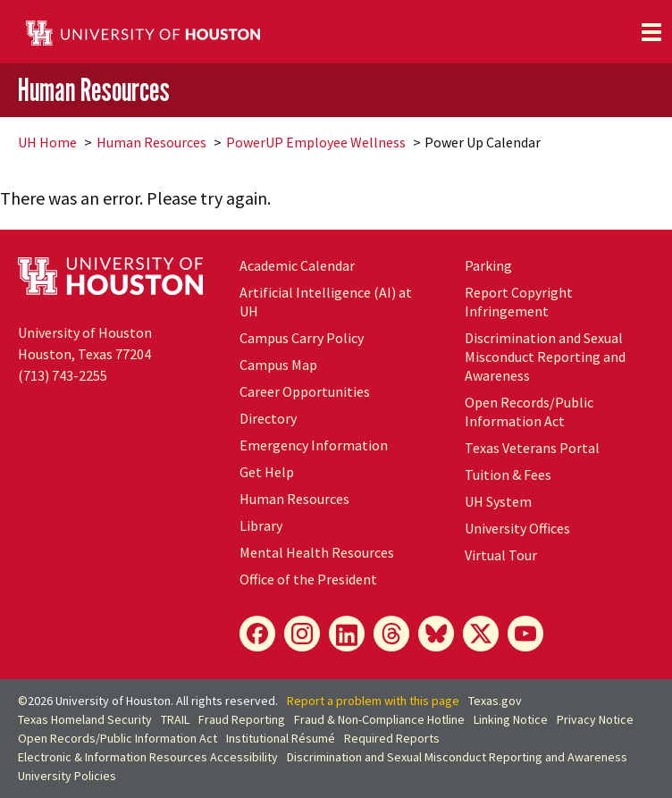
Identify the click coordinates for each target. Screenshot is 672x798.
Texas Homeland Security (85, 719)
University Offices (517, 528)
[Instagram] (302, 634)
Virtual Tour (501, 555)
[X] (481, 634)
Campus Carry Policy (302, 338)
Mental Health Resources (317, 552)
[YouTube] (525, 634)
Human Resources (94, 89)
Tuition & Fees (508, 475)
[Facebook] (257, 634)
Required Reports (392, 738)
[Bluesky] (436, 634)
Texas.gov (495, 701)
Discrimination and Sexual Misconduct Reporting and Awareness (545, 357)
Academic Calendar (297, 265)
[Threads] (391, 634)
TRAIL (175, 719)
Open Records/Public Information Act (529, 412)
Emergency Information (314, 445)
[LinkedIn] (347, 634)
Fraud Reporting (242, 719)
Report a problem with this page (373, 701)
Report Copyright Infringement (519, 302)
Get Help (267, 472)
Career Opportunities (305, 391)
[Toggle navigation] (651, 32)
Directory (268, 418)
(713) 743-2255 (63, 375)
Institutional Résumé (281, 738)
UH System (498, 501)
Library (261, 525)
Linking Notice (511, 719)
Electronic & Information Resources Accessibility (148, 757)
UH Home (47, 142)
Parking (488, 265)
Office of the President (308, 579)
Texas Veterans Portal (532, 448)
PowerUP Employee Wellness (316, 142)
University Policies (67, 776)
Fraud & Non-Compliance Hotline (379, 719)
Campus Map (278, 365)
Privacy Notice (595, 719)
